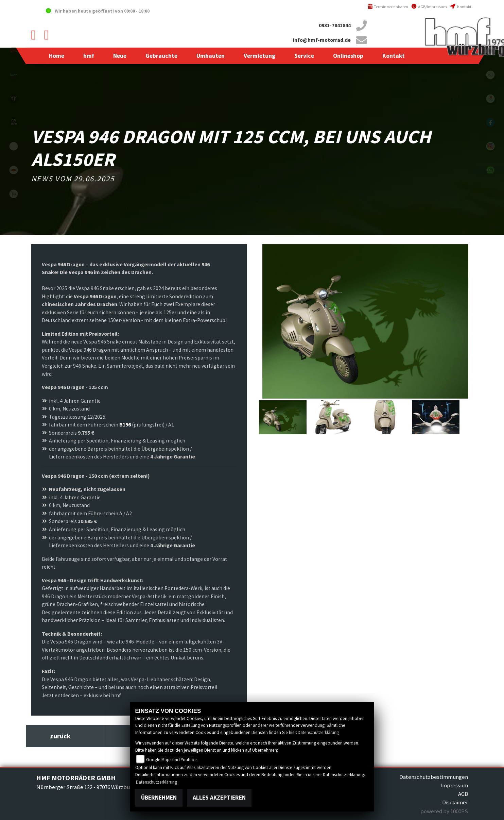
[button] (89, 56)
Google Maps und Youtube (171, 760)
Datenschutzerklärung (318, 732)
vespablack (14, 75)
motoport (14, 170)
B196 (125, 425)
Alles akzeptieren (219, 798)
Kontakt (461, 7)
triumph (14, 99)
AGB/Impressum (429, 7)
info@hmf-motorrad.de (322, 40)
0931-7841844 (335, 25)
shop (14, 194)
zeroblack (14, 122)
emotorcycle (14, 146)
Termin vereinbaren (388, 7)
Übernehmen (159, 798)
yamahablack (14, 51)
